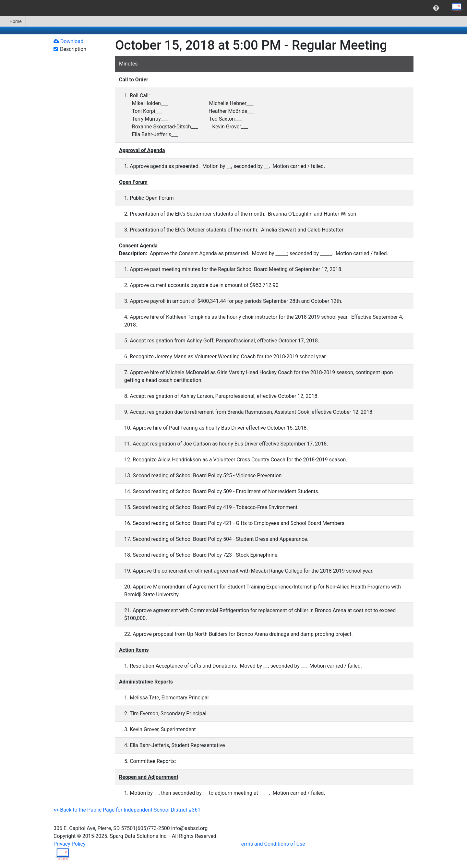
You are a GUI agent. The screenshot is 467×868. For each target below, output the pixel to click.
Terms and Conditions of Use (272, 844)
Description (73, 49)
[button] (436, 8)
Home (13, 21)
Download (68, 41)
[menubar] (233, 8)
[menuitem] (436, 8)
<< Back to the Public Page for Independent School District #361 (127, 810)
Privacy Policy (70, 844)
